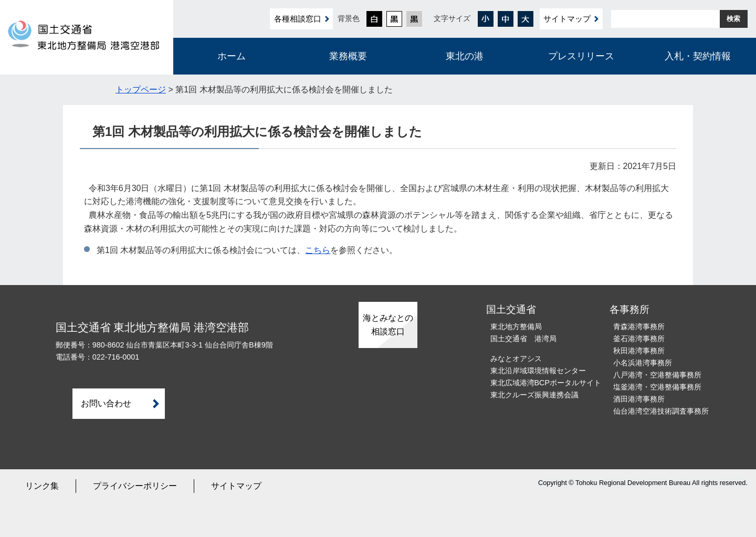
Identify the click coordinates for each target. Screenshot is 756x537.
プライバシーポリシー (135, 486)
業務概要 (348, 56)
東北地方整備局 (516, 327)
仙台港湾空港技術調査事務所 (661, 411)
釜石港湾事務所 (639, 339)
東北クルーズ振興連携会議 (534, 395)
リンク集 (42, 486)
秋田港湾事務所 (639, 351)
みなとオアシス (516, 359)
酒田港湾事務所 (639, 399)
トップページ (141, 89)
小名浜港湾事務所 (643, 363)
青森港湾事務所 (639, 327)
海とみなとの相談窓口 (388, 325)
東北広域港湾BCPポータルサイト (546, 383)
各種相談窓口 (298, 19)
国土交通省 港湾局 (523, 339)
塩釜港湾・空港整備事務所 (657, 387)
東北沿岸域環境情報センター (538, 371)
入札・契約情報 (698, 56)
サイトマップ (567, 19)
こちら (318, 250)
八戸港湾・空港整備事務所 (657, 375)
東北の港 (465, 56)
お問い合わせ (106, 403)
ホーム (232, 56)
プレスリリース (581, 56)
